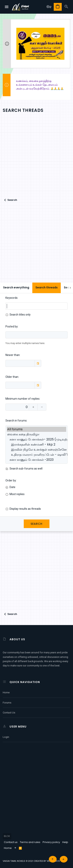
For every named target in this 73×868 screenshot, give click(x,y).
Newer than (13, 355)
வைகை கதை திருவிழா (36, 434)
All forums (36, 429)
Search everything (16, 287)
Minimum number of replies (22, 399)
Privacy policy (51, 842)
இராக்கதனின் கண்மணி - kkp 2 (36, 445)
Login (6, 737)
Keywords (11, 298)
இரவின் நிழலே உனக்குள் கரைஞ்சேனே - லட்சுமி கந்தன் (36, 450)
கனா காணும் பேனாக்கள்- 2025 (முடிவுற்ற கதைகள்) (36, 439)
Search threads (47, 287)
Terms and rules (30, 842)
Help (65, 842)
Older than (12, 377)
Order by (11, 480)
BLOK (7, 836)
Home (6, 692)
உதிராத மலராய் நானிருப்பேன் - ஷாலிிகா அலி (36, 455)
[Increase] (33, 407)
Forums (7, 703)
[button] (7, 7)
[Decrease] (42, 407)
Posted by (12, 326)
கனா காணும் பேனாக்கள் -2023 (36, 460)
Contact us (9, 713)
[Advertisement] (36, 159)
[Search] (66, 7)
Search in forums (16, 421)
